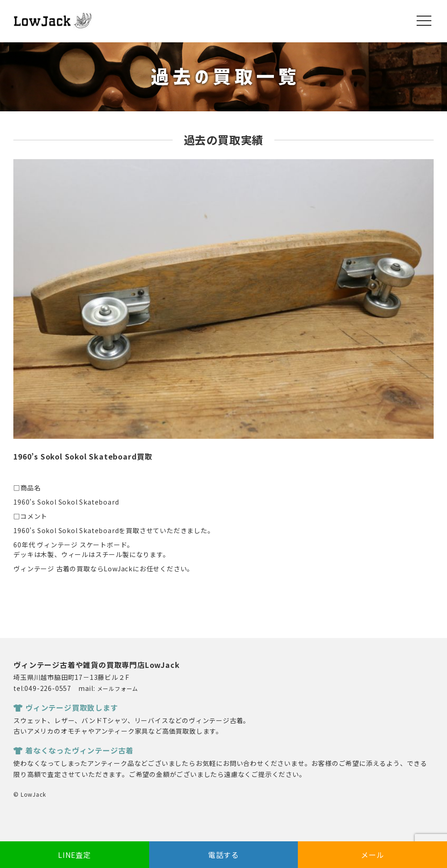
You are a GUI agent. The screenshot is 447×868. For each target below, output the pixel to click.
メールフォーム (118, 688)
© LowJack (29, 794)
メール (372, 855)
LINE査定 (75, 855)
